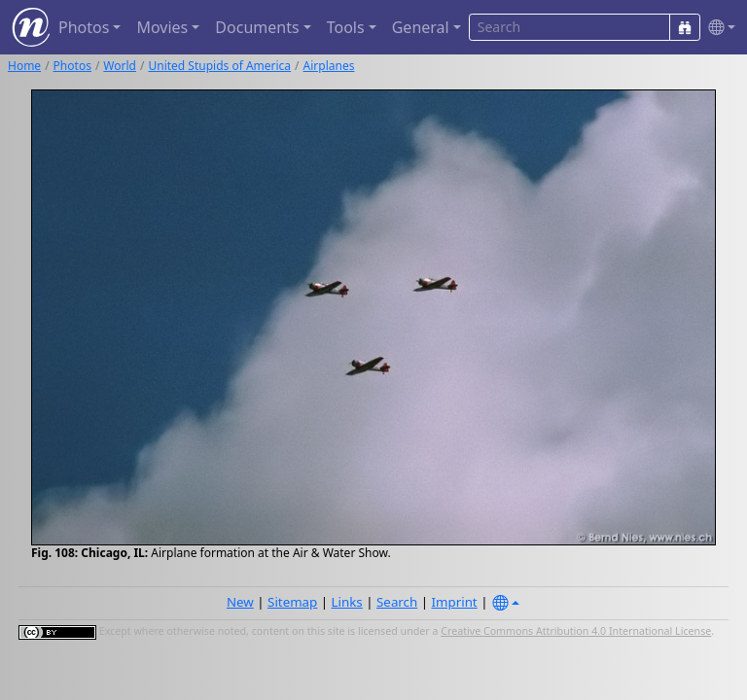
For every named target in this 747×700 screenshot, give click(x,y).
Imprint (455, 602)
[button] (718, 28)
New (240, 602)
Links (347, 602)
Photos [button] (84, 27)
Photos (72, 66)
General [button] (421, 27)
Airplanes (329, 66)
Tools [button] (346, 27)
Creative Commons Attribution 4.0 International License (576, 631)
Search (397, 602)
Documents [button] (257, 27)
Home (24, 66)
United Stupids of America (219, 66)
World (120, 66)
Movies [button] (162, 27)
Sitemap (292, 602)
